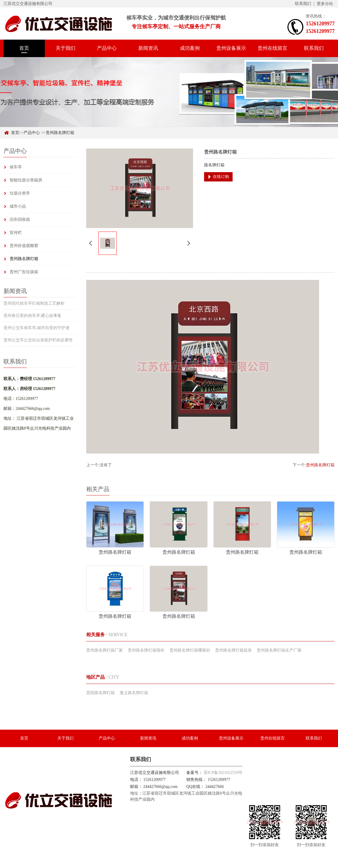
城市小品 (18, 206)
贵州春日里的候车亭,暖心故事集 (33, 316)
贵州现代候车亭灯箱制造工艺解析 (34, 303)
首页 (24, 48)
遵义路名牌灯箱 (134, 693)
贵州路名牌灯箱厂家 (105, 650)
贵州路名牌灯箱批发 (233, 650)
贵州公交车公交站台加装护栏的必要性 (38, 340)
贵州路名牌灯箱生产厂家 (279, 650)
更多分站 (325, 4)
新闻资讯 (148, 48)
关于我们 (66, 48)
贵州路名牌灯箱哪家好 (190, 650)
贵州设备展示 (231, 48)
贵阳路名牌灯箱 (100, 693)
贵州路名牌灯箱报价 (146, 650)
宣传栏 (16, 233)
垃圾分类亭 (20, 193)
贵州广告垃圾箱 (24, 272)
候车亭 (16, 167)
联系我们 (303, 4)
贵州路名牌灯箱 (60, 133)
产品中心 (107, 48)
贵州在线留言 (272, 48)
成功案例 (190, 48)
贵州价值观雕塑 (24, 246)
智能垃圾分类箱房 (26, 180)
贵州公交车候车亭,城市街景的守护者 (37, 328)
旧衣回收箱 (20, 219)
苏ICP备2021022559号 (223, 773)
